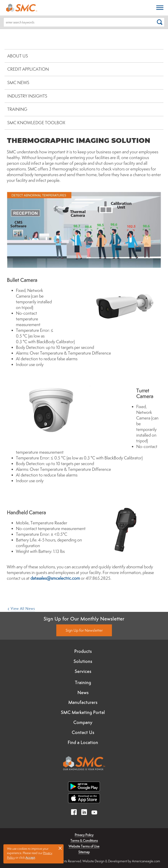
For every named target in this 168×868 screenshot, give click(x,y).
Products (83, 651)
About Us (18, 56)
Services (83, 671)
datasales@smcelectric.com (55, 578)
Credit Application (28, 69)
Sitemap (84, 852)
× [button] (60, 848)
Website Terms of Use (84, 846)
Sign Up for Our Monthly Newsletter (84, 619)
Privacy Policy (84, 835)
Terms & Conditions (84, 841)
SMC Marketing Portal (83, 712)
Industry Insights (27, 96)
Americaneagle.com (146, 861)
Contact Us (83, 732)
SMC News (18, 82)
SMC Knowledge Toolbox (36, 123)
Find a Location (83, 742)
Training (17, 109)
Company (83, 722)
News (83, 693)
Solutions (83, 661)
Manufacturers (83, 702)
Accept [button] (30, 858)
